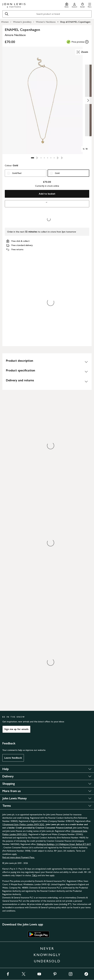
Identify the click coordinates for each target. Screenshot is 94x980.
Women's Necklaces (46, 22)
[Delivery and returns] (47, 381)
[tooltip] (87, 42)
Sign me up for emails (16, 729)
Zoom (82, 52)
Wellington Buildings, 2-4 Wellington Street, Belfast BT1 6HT (64, 844)
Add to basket (47, 194)
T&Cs (35, 875)
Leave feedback (13, 758)
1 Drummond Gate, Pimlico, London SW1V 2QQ (24, 824)
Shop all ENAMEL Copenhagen (75, 22)
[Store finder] (67, 5)
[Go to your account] (74, 5)
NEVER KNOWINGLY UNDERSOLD (47, 955)
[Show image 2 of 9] (88, 100)
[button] (90, 5)
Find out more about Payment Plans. (19, 857)
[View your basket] (83, 5)
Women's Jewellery (22, 22)
